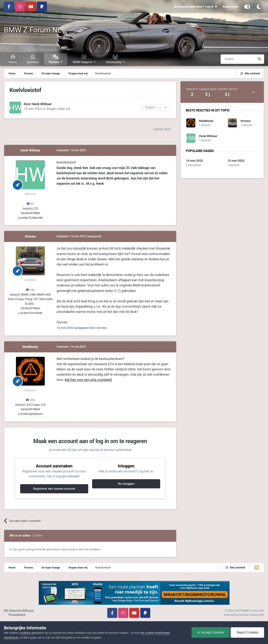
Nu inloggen (126, 484)
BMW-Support (83, 62)
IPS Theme (11, 611)
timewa (30, 236)
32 (30, 204)
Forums (54, 62)
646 (30, 290)
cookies (25, 633)
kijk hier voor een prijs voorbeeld (88, 380)
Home (13, 62)
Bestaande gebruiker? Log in (196, 7)
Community (114, 62)
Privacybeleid (17, 615)
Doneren (33, 62)
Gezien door (162, 129)
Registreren (231, 7)
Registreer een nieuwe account (54, 489)
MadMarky (30, 347)
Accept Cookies (211, 632)
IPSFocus (28, 611)
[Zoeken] (228, 59)
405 (30, 400)
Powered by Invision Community (244, 615)
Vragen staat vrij (58, 109)
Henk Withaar (42, 104)
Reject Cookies (247, 632)
